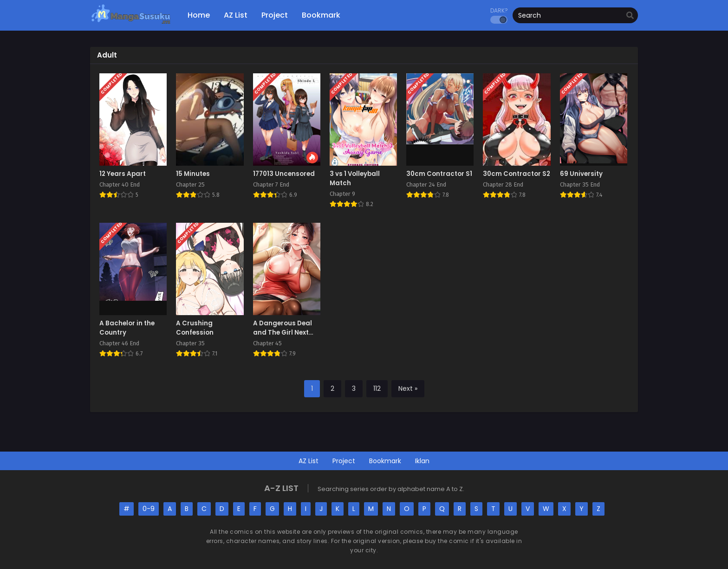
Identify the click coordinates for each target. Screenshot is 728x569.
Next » (408, 388)
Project (344, 461)
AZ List (309, 461)
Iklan (422, 461)
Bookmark (385, 461)
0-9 (149, 509)
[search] (630, 16)
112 (377, 388)
